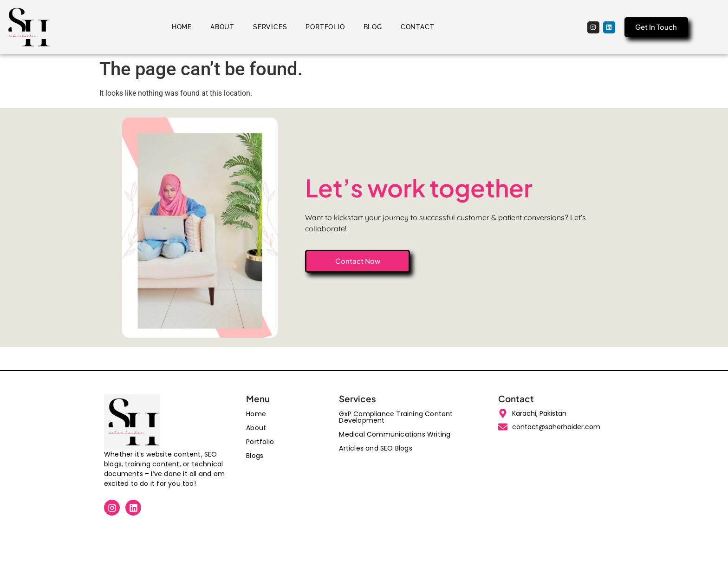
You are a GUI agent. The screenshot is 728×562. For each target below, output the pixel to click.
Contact (418, 27)
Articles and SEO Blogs (375, 448)
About (222, 27)
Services (270, 27)
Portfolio (325, 27)
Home (182, 27)
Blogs (255, 456)
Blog (373, 27)
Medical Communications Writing (395, 434)
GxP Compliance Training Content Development (396, 417)
